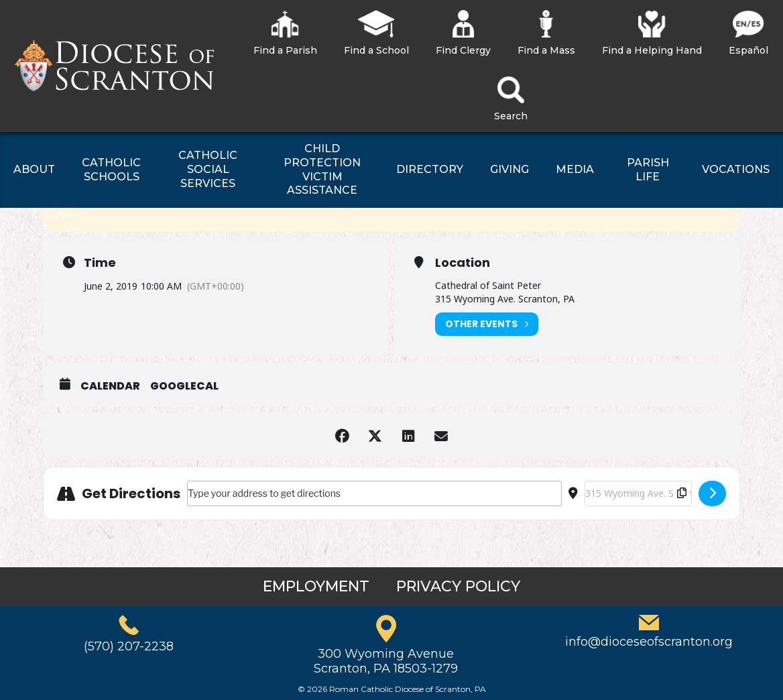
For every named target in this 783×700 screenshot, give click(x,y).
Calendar (110, 386)
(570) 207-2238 (129, 646)
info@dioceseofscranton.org (649, 642)
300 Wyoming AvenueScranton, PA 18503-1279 (386, 661)
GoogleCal (184, 386)
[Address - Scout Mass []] (374, 493)
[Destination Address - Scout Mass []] (638, 493)
